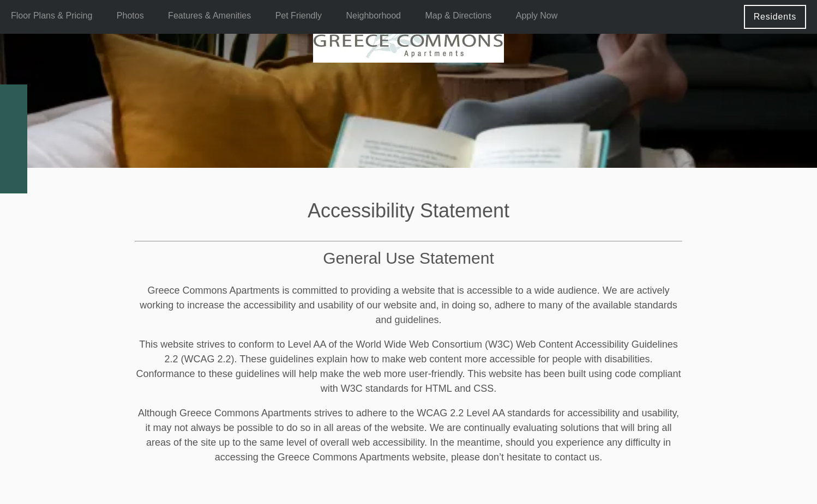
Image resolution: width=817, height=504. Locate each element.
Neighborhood (373, 16)
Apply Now (537, 16)
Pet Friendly (299, 16)
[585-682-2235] (14, 98)
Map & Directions (458, 16)
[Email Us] (14, 125)
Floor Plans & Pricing (52, 16)
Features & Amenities (209, 16)
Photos (130, 16)
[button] (775, 17)
